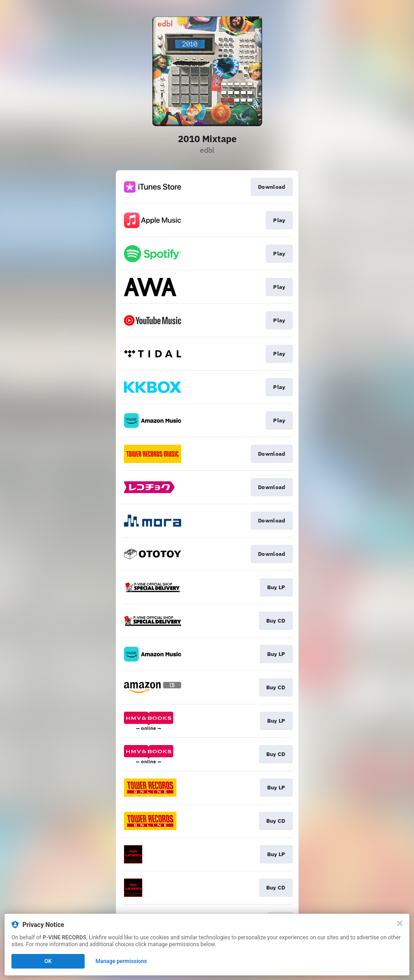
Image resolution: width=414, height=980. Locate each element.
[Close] (400, 923)
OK (48, 961)
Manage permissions (121, 961)
